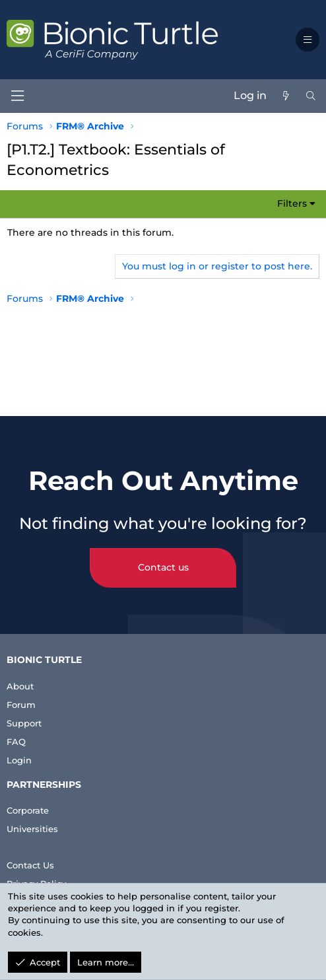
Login (19, 760)
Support (24, 723)
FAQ (16, 742)
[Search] (311, 96)
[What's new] (286, 96)
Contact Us (30, 865)
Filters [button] (292, 203)
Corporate (28, 810)
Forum (21, 705)
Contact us (163, 567)
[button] (308, 40)
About (20, 686)
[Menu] (17, 96)
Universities (32, 829)
